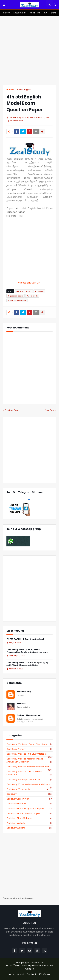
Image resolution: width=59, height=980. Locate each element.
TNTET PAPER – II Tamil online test (25, 639)
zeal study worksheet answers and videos (29, 784)
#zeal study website (17, 300)
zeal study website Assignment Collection (29, 767)
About (21, 974)
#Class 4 (39, 291)
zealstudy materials (29, 804)
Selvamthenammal (29, 715)
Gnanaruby (24, 692)
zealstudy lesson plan (29, 799)
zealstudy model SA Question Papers (29, 809)
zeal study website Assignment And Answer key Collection (29, 760)
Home (10, 90)
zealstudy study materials (29, 818)
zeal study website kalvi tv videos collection (29, 773)
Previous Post (12, 410)
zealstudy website (29, 823)
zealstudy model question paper (29, 813)
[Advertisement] (29, 50)
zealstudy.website (29, 828)
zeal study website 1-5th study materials (29, 754)
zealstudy (29, 794)
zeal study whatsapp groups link (29, 780)
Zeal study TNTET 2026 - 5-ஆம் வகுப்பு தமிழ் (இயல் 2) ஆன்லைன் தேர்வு (27, 664)
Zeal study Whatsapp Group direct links (29, 744)
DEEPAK (22, 704)
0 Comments (16, 121)
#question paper (15, 296)
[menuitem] (6, 13)
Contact (31, 974)
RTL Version (45, 974)
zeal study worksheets (28, 789)
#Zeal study (32, 296)
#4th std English (23, 90)
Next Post (50, 410)
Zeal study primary (29, 749)
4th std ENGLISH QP (29, 283)
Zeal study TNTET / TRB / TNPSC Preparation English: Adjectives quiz (27, 651)
